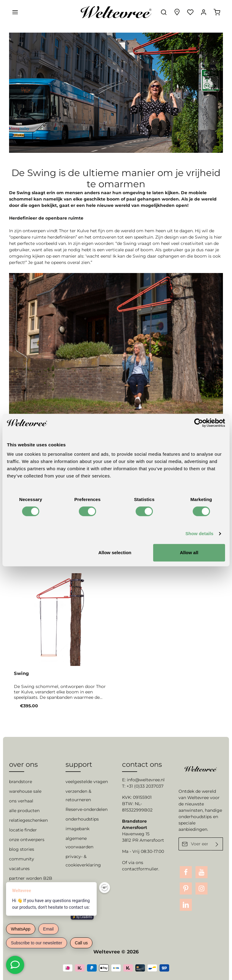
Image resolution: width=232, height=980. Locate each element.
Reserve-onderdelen (87, 809)
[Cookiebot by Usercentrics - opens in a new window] (199, 423)
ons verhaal (21, 801)
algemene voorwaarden (79, 843)
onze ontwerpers (27, 840)
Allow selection (115, 553)
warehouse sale (25, 791)
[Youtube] (201, 872)
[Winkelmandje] (217, 12)
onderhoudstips (82, 819)
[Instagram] (201, 888)
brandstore (21, 782)
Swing (21, 673)
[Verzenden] (217, 844)
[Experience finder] (177, 12)
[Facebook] (186, 872)
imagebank (77, 829)
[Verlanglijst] (190, 12)
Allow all (189, 553)
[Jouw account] (204, 12)
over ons (23, 764)
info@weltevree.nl (146, 780)
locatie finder (23, 830)
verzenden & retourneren (78, 795)
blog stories (22, 849)
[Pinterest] (186, 888)
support (79, 764)
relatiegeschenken (28, 820)
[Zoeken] (164, 12)
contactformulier (140, 869)
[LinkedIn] (186, 905)
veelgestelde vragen (87, 782)
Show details (200, 533)
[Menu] (15, 12)
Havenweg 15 (136, 834)
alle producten (24, 811)
